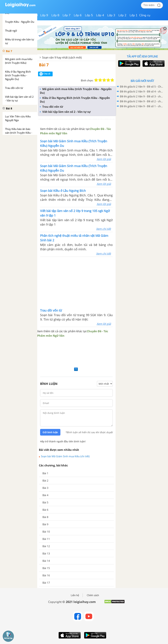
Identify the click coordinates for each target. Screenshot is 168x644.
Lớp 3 (111, 15)
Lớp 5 (89, 15)
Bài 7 (44, 65)
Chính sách (93, 595)
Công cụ (145, 15)
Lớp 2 (122, 15)
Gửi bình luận (50, 432)
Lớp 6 (78, 15)
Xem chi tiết (104, 229)
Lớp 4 (100, 15)
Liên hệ (75, 595)
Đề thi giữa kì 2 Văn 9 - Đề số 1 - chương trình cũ (142, 106)
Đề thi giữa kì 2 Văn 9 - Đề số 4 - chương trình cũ (142, 91)
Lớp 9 (44, 15)
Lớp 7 (67, 15)
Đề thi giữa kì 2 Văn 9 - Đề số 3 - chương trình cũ (142, 96)
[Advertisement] (76, 282)
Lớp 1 (134, 15)
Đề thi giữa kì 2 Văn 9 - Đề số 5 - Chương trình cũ (142, 86)
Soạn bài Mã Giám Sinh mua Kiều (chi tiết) (65, 456)
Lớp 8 (55, 15)
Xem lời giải (104, 159)
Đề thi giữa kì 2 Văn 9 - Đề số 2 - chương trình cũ (142, 101)
